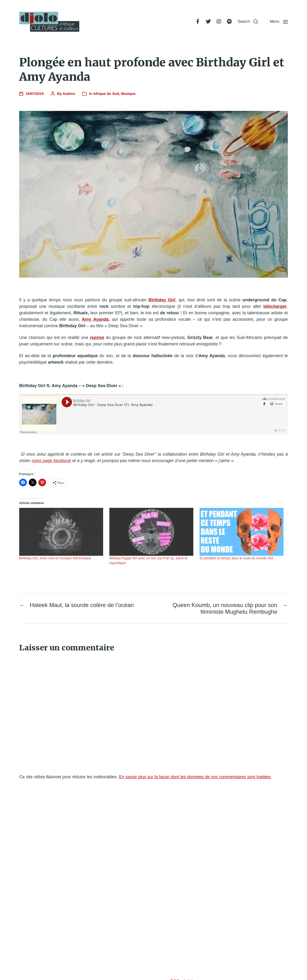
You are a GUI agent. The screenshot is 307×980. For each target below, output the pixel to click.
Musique (128, 94)
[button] (248, 22)
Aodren (69, 94)
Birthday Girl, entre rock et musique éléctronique (55, 558)
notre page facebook (51, 461)
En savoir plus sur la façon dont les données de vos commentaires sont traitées (195, 777)
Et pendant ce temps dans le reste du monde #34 (236, 558)
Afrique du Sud (106, 94)
